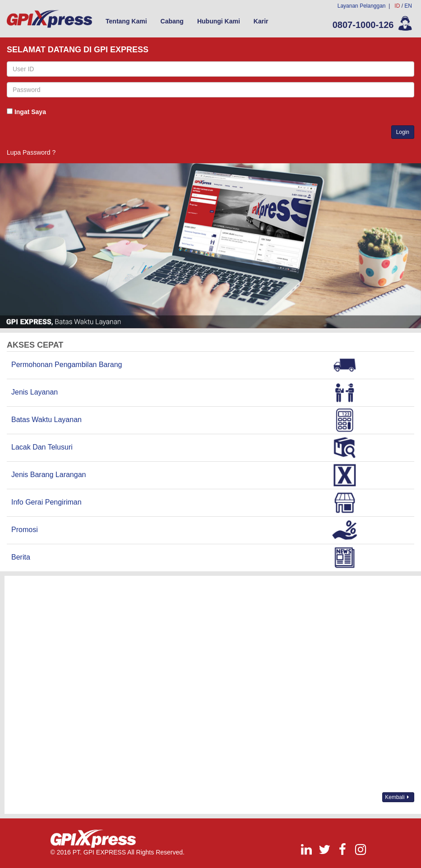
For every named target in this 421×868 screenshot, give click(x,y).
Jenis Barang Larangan (49, 475)
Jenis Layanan (35, 392)
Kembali (398, 797)
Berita (21, 557)
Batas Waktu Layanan (46, 420)
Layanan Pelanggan (362, 6)
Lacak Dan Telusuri (42, 447)
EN (408, 6)
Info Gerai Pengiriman (46, 502)
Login (403, 132)
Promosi (25, 530)
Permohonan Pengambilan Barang (67, 365)
